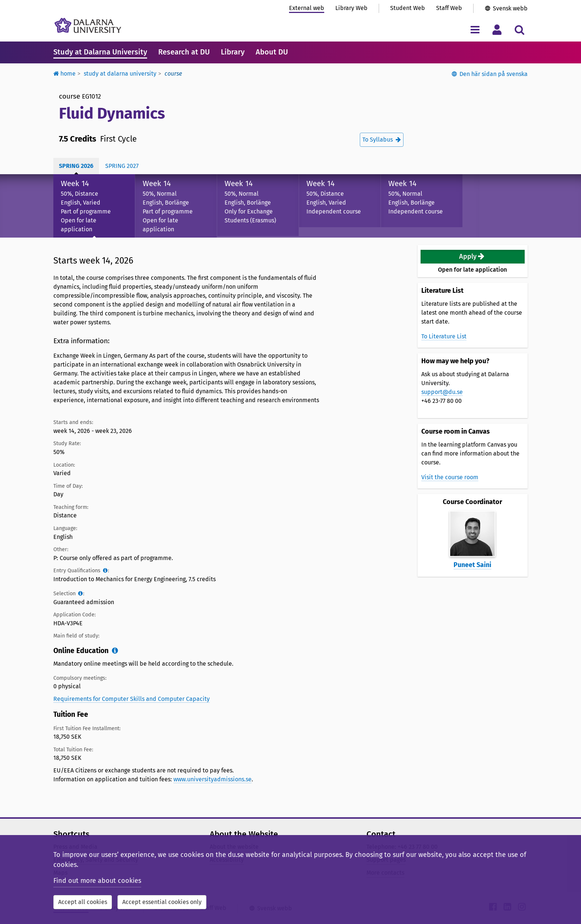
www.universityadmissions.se (213, 779)
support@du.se (442, 392)
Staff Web (449, 8)
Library (233, 52)
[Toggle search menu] (519, 29)
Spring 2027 (122, 166)
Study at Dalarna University (100, 52)
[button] (473, 257)
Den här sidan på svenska (494, 74)
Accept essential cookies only (162, 902)
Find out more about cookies (97, 881)
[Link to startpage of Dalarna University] (88, 25)
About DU (272, 52)
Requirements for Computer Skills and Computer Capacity (132, 699)
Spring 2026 (76, 166)
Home (64, 74)
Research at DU (184, 52)
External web (307, 8)
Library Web (351, 8)
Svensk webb (510, 8)
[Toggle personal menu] (497, 29)
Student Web (408, 8)
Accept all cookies (83, 902)
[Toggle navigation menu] (475, 29)
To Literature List (444, 336)
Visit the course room (450, 477)
